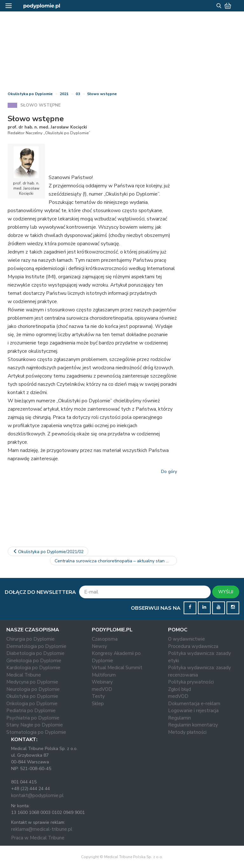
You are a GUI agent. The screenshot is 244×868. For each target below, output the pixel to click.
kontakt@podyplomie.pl (37, 795)
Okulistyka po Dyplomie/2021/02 (48, 552)
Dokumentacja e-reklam (194, 704)
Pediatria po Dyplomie (31, 711)
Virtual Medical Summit (117, 668)
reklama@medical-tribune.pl (42, 829)
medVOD (102, 689)
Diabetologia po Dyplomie (35, 653)
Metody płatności (187, 732)
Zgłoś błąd (180, 689)
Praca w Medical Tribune (38, 838)
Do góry (169, 472)
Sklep (98, 704)
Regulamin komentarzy (193, 725)
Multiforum (104, 675)
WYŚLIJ (226, 592)
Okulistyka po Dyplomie (30, 94)
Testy (98, 696)
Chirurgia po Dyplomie (30, 639)
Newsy (99, 646)
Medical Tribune (24, 675)
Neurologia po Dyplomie (33, 689)
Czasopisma (105, 639)
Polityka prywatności (191, 682)
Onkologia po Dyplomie (32, 704)
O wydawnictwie (186, 639)
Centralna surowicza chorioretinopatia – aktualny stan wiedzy (116, 561)
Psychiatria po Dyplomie (33, 718)
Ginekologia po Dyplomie (34, 661)
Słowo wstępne (102, 94)
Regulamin (180, 718)
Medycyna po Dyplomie (32, 682)
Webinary (102, 682)
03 (78, 94)
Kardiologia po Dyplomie (33, 668)
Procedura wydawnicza (193, 646)
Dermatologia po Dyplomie (36, 646)
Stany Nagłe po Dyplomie (35, 725)
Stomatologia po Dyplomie (36, 732)
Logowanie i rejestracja (193, 711)
